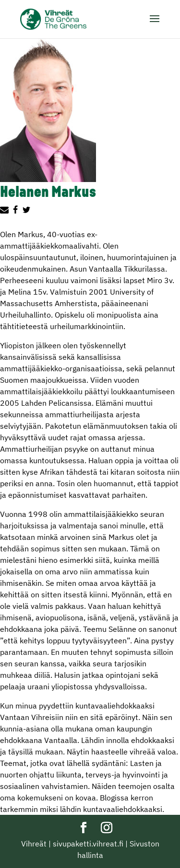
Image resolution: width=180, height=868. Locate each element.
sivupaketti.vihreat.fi (88, 844)
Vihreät (34, 844)
